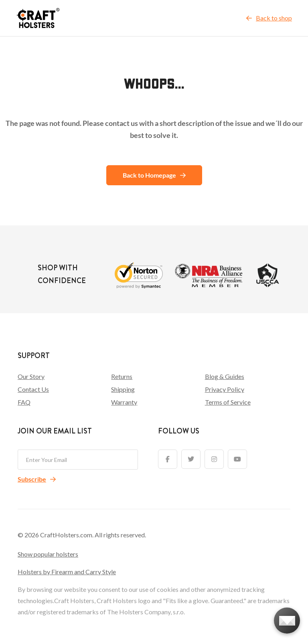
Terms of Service (228, 402)
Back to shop (269, 18)
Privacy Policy (225, 389)
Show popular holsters (48, 554)
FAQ (24, 402)
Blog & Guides (225, 376)
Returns (122, 376)
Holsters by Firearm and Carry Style (67, 572)
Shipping (123, 389)
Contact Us (33, 389)
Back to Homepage (154, 175)
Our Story (31, 376)
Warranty (124, 402)
